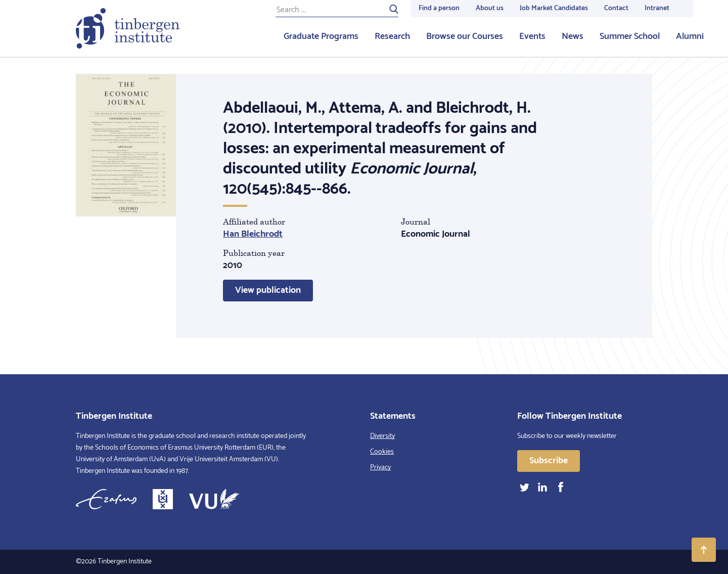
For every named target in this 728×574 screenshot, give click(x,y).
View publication (268, 290)
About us (490, 8)
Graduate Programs (321, 36)
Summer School (630, 36)
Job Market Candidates (554, 8)
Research (392, 36)
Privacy (380, 468)
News (573, 36)
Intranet (657, 8)
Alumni (690, 36)
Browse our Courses (465, 36)
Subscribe (549, 461)
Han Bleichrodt (253, 234)
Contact (616, 8)
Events (532, 36)
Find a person (439, 8)
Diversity (382, 436)
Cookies (382, 452)
